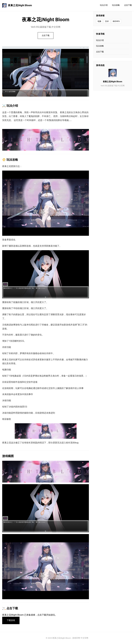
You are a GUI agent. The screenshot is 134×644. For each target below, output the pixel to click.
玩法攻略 (116, 5)
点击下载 (128, 5)
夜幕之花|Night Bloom (17, 6)
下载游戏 (11, 620)
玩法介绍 (104, 5)
